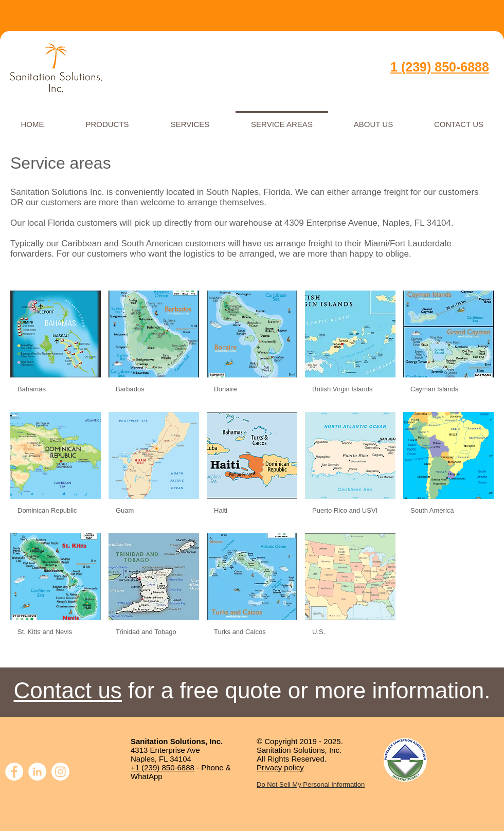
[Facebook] (14, 772)
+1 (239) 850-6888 (163, 767)
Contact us (68, 690)
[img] (56, 347)
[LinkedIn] (37, 772)
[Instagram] (60, 772)
